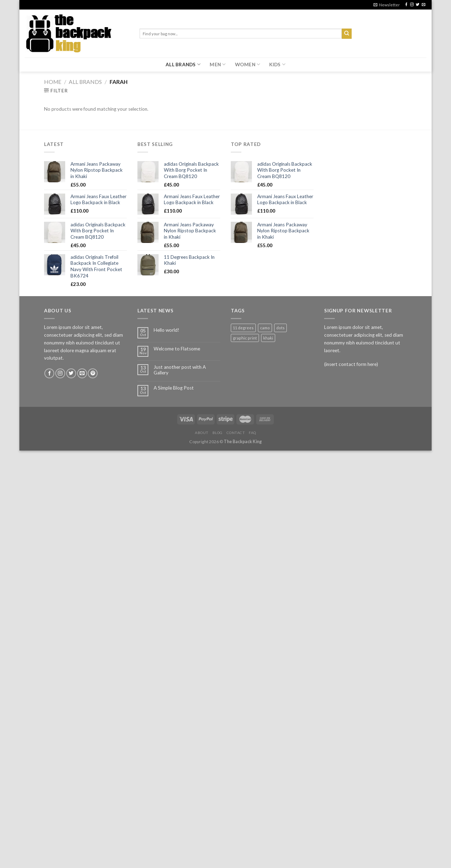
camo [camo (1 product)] (265, 328)
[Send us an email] (424, 5)
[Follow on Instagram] (412, 5)
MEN (218, 64)
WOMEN (248, 64)
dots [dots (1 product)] (280, 328)
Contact (236, 433)
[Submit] (347, 34)
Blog (218, 433)
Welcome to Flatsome (177, 349)
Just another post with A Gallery (180, 370)
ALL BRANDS (183, 64)
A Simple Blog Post (174, 388)
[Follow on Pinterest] (93, 374)
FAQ (252, 433)
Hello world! (166, 330)
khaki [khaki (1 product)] (268, 338)
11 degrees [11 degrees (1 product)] (243, 328)
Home (53, 82)
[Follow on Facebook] (406, 5)
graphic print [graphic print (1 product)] (245, 338)
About (202, 433)
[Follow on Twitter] (418, 5)
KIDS (277, 64)
